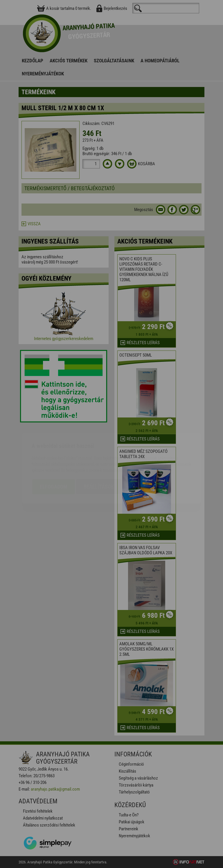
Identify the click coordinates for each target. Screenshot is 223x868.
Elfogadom (54, 452)
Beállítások (99, 452)
